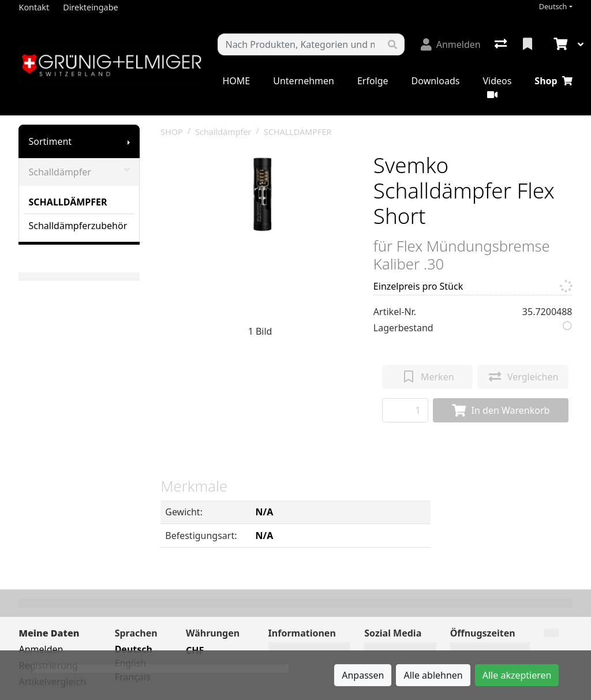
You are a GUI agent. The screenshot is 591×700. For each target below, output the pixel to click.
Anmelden (41, 649)
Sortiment (50, 141)
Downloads (436, 81)
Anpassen (363, 675)
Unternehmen (304, 81)
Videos (497, 87)
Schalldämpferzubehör (78, 226)
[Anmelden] (451, 44)
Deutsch (553, 7)
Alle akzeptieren (517, 675)
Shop (553, 81)
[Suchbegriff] (299, 44)
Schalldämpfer (79, 172)
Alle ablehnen (433, 675)
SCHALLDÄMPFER (68, 202)
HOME (236, 81)
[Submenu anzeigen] (129, 141)
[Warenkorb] (559, 44)
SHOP (172, 132)
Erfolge (373, 81)
